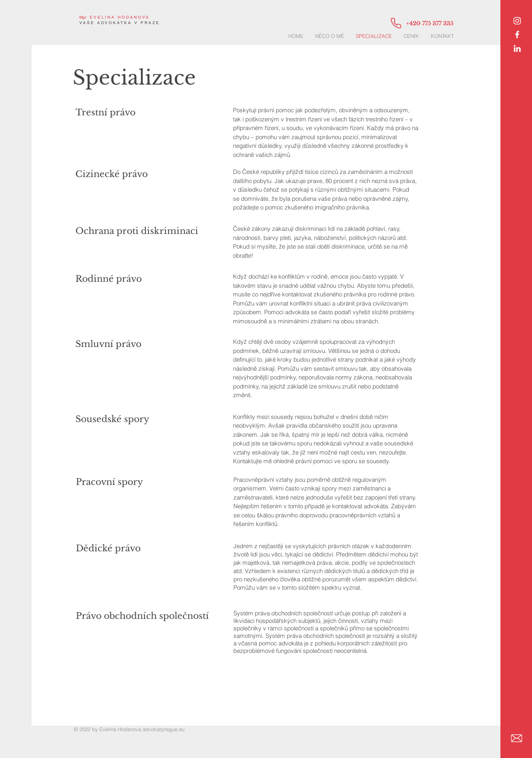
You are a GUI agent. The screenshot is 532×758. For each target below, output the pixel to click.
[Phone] (396, 23)
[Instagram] (517, 21)
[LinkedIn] (517, 48)
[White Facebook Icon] (517, 35)
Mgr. (83, 17)
